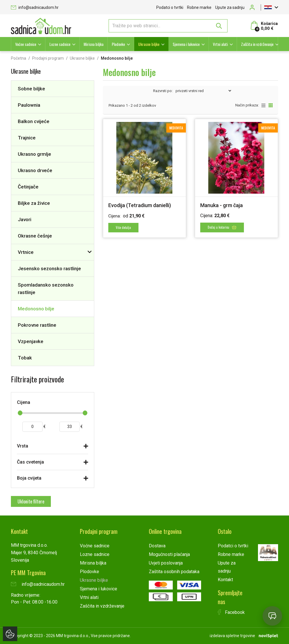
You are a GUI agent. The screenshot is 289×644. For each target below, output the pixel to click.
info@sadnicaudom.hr (35, 7)
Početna (19, 58)
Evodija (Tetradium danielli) (140, 205)
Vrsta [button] (23, 446)
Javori (25, 219)
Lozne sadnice (60, 44)
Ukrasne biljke (149, 44)
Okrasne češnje (35, 236)
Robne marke (199, 7)
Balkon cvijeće (34, 121)
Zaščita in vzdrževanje (257, 44)
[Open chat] (272, 616)
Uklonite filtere (31, 501)
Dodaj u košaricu (222, 227)
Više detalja (123, 227)
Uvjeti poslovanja (166, 563)
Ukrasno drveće (35, 170)
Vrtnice (26, 252)
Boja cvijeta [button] (29, 478)
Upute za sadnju (230, 7)
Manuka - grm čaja (221, 205)
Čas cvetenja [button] (30, 462)
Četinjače (28, 187)
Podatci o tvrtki (170, 7)
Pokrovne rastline (37, 325)
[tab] (53, 447)
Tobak (25, 358)
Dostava (157, 546)
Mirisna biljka (94, 44)
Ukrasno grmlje (34, 154)
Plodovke (118, 44)
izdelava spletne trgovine (232, 636)
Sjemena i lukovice (186, 44)
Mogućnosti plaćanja (169, 554)
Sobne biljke (31, 89)
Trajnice (27, 138)
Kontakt (225, 580)
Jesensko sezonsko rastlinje (49, 269)
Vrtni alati (220, 44)
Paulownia (29, 105)
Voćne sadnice (26, 44)
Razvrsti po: (163, 91)
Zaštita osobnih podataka (174, 572)
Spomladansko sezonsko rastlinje (46, 289)
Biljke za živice (34, 203)
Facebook (231, 612)
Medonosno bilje (36, 309)
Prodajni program (48, 58)
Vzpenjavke (31, 341)
